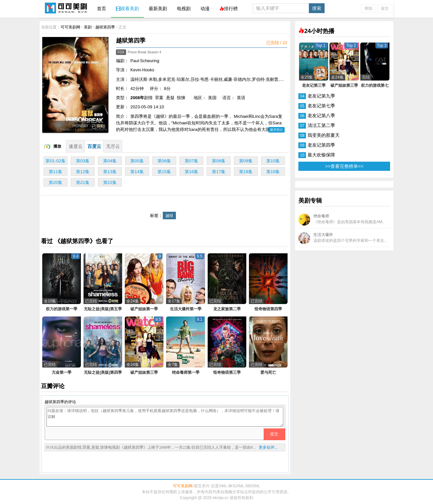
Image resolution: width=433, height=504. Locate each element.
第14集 (137, 172)
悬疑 (170, 98)
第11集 (56, 172)
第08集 (219, 161)
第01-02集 (55, 161)
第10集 (273, 161)
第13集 (110, 172)
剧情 (148, 98)
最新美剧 (158, 9)
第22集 (110, 182)
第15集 (164, 172)
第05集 (137, 161)
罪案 (159, 98)
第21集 (83, 182)
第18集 (246, 172)
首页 (102, 9)
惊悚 (181, 98)
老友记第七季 (321, 106)
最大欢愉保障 (321, 155)
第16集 (191, 172)
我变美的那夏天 (324, 135)
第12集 (83, 172)
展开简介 (276, 130)
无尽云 (113, 146)
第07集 (191, 161)
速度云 (76, 146)
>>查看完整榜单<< (344, 166)
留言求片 (202, 486)
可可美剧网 (66, 9)
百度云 (94, 146)
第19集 (273, 172)
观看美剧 (127, 9)
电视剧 (184, 9)
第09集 (246, 161)
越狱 (169, 216)
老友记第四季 (321, 145)
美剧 (88, 27)
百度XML (219, 486)
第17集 (219, 172)
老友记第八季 (321, 116)
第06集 (164, 161)
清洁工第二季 (321, 125)
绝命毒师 (341, 220)
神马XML (236, 486)
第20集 (56, 182)
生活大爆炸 (342, 238)
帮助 (368, 9)
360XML (253, 486)
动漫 (205, 9)
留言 (385, 9)
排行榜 (229, 9)
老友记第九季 (321, 96)
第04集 (110, 161)
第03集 (83, 161)
